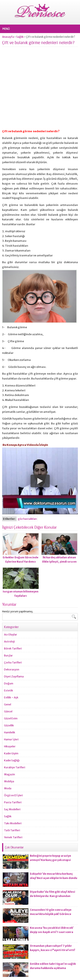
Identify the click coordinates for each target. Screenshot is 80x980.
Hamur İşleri (11, 739)
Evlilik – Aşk (11, 697)
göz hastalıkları (27, 519)
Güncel (8, 711)
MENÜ (6, 29)
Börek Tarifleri (13, 648)
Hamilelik (10, 732)
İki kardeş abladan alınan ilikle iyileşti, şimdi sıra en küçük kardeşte (59, 562)
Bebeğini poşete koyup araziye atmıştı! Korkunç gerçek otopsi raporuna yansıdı (50, 860)
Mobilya (9, 781)
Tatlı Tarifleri (12, 830)
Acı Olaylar (11, 635)
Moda (8, 788)
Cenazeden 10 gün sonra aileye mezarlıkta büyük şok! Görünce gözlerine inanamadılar (51, 914)
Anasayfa (8, 37)
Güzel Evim (11, 718)
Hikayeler (10, 746)
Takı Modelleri (13, 823)
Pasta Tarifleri (13, 802)
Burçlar (8, 655)
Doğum (9, 683)
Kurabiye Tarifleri (15, 767)
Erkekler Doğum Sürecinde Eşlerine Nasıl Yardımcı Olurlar (21, 562)
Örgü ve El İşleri (13, 795)
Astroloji (9, 642)
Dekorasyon (12, 669)
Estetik (9, 690)
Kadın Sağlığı (12, 760)
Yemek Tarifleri (13, 837)
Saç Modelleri (12, 809)
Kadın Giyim (11, 753)
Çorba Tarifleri (13, 662)
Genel (8, 704)
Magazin (9, 774)
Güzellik (9, 725)
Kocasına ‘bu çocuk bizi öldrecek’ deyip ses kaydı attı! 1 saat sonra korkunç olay (52, 932)
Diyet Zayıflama (14, 676)
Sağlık (20, 37)
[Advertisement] (40, 89)
